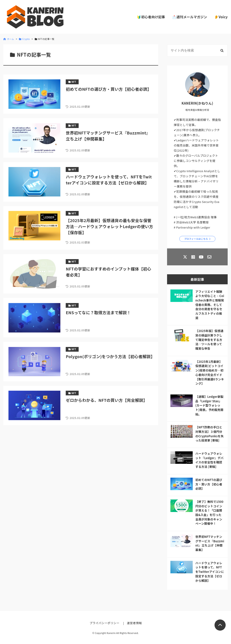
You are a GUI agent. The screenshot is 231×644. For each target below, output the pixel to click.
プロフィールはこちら (196, 239)
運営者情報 (134, 623)
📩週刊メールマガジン (190, 17)
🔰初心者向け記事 (151, 17)
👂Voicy (221, 17)
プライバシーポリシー (104, 623)
